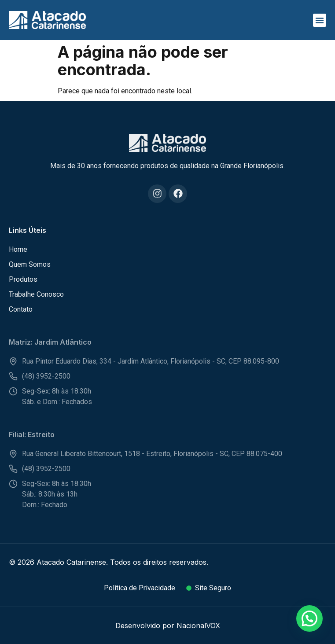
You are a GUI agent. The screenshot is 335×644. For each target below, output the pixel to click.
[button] (320, 20)
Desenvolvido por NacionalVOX (168, 626)
